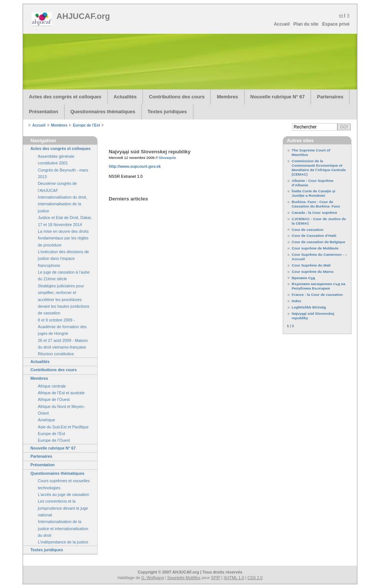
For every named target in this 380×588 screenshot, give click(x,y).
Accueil (282, 24)
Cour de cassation (308, 230)
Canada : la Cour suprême (314, 213)
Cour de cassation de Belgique (318, 242)
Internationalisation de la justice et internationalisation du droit (63, 528)
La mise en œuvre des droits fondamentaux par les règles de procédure (63, 238)
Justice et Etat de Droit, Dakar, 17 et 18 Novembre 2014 (65, 221)
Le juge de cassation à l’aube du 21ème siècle (64, 275)
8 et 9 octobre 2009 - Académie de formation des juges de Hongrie (62, 327)
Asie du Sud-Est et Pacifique (63, 427)
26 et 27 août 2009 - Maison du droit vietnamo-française (63, 344)
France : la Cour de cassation (317, 295)
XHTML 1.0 (234, 578)
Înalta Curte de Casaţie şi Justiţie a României (313, 193)
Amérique (46, 420)
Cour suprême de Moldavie (315, 248)
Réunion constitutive (56, 354)
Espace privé (336, 24)
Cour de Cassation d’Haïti (314, 236)
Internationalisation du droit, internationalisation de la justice (63, 204)
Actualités (125, 97)
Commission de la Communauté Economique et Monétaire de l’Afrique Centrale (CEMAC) (319, 168)
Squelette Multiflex (184, 578)
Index (297, 301)
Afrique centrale (52, 386)
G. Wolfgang (153, 578)
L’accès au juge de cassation (63, 494)
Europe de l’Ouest (54, 440)
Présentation (44, 112)
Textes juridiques (167, 112)
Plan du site (306, 24)
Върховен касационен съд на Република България (319, 286)
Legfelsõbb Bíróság (309, 307)
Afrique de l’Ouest (54, 399)
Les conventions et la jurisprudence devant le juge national (63, 508)
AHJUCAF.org (85, 16)
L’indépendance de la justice (63, 542)
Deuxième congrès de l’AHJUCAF (57, 187)
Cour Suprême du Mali (311, 265)
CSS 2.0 (255, 578)
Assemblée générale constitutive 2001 (56, 160)
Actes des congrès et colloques (65, 97)
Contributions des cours (177, 97)
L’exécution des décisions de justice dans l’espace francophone (63, 259)
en (341, 15)
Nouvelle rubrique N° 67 (278, 97)
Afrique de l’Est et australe (61, 393)
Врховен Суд (303, 278)
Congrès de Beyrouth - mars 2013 (63, 173)
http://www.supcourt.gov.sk (135, 166)
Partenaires (330, 97)
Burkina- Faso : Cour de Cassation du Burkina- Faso (316, 204)
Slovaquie (167, 158)
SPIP (216, 578)
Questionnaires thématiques (103, 112)
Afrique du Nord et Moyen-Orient (61, 410)
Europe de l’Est (86, 125)
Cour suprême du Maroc (313, 272)
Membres (227, 97)
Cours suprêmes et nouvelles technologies (64, 484)
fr (348, 15)
